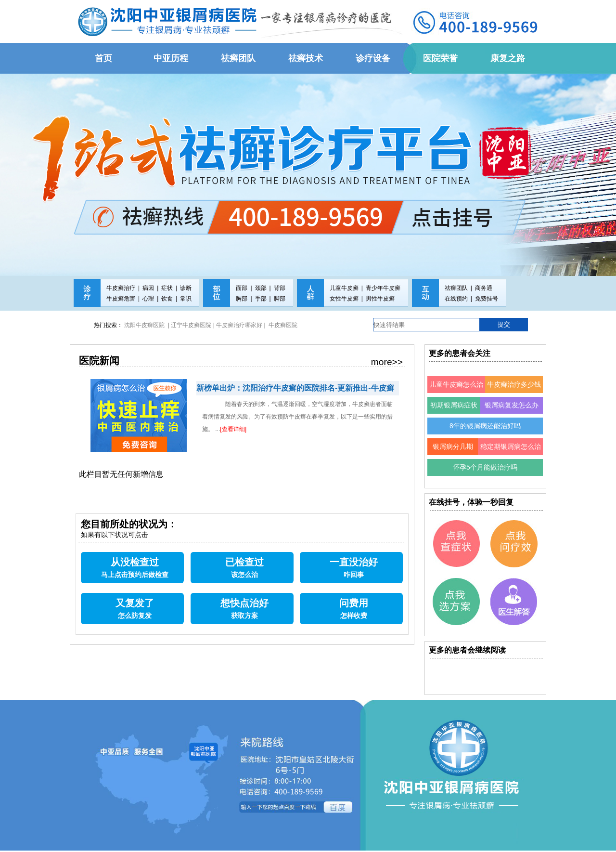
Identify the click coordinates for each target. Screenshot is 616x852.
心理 (148, 299)
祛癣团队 (456, 288)
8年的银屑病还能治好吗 (485, 426)
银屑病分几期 (453, 446)
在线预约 (456, 299)
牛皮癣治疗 (121, 288)
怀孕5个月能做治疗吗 (485, 467)
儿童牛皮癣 (344, 288)
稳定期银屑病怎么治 (511, 446)
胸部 (242, 299)
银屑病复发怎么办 (512, 405)
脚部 (280, 299)
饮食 (167, 299)
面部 (242, 288)
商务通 (484, 288)
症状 (167, 288)
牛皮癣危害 (121, 299)
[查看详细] (233, 429)
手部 (261, 299)
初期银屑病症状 (454, 405)
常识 (186, 299)
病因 (148, 288)
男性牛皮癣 (380, 299)
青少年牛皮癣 (383, 288)
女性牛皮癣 (344, 299)
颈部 (261, 288)
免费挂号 (487, 299)
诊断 (186, 288)
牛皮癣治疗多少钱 (514, 384)
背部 (280, 288)
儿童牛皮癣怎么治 (456, 384)
